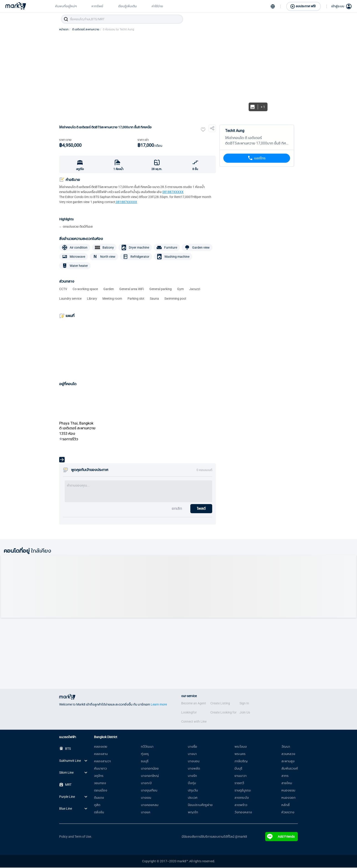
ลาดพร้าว (241, 805)
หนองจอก (288, 798)
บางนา (192, 754)
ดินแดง (99, 798)
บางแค (146, 813)
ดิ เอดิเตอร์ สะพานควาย (87, 30)
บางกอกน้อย (150, 769)
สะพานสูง (288, 762)
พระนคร (240, 754)
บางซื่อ (193, 747)
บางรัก (192, 776)
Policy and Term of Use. (76, 837)
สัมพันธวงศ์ (290, 769)
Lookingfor (189, 713)
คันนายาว (100, 769)
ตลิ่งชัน (99, 813)
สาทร (285, 776)
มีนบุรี (238, 769)
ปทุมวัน (193, 791)
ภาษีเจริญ (241, 762)
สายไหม (287, 783)
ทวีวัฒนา (147, 747)
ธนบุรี (145, 762)
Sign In (244, 704)
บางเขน (146, 798)
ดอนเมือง (101, 791)
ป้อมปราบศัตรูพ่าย (200, 805)
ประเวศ (193, 798)
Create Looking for (223, 713)
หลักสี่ (286, 805)
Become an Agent (194, 704)
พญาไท (193, 813)
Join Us (245, 713)
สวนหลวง (288, 754)
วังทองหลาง (243, 813)
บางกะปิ (146, 783)
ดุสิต (97, 805)
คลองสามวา (102, 762)
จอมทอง (100, 783)
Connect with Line (194, 722)
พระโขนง (241, 747)
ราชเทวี (239, 783)
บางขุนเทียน (149, 791)
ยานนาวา (241, 776)
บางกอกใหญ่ (150, 776)
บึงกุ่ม (192, 783)
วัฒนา (286, 747)
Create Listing (220, 704)
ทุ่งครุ (145, 754)
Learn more (159, 705)
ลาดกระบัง (242, 798)
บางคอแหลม (150, 805)
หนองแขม (288, 791)
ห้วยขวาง (288, 813)
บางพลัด (194, 769)
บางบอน (194, 762)
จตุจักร (99, 776)
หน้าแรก (65, 30)
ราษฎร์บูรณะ (243, 791)
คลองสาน (101, 754)
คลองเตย (101, 747)
